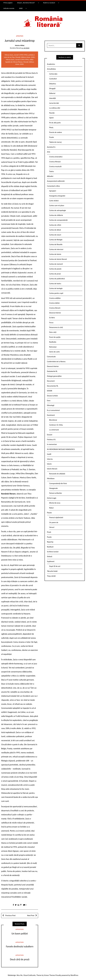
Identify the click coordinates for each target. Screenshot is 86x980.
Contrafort (53, 79)
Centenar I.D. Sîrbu (56, 425)
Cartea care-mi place (57, 205)
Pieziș (51, 127)
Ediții (21, 8)
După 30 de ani (55, 566)
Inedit (49, 454)
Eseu (49, 401)
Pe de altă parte (55, 123)
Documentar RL (53, 386)
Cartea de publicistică (57, 279)
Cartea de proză (55, 274)
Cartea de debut (55, 230)
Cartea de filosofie (56, 244)
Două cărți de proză (20, 959)
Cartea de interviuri (56, 249)
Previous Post (10, 915)
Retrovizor (53, 347)
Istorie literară (52, 469)
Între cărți (53, 332)
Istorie (49, 464)
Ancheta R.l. (51, 147)
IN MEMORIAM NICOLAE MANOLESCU (61, 449)
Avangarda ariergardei (57, 196)
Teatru (52, 171)
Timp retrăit (51, 576)
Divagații (52, 88)
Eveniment (51, 415)
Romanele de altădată (57, 474)
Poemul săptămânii (56, 517)
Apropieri (20, 36)
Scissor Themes (50, 975)
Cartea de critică (55, 225)
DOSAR (50, 391)
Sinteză (50, 556)
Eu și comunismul (53, 410)
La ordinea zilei (55, 108)
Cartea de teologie (56, 288)
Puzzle (52, 137)
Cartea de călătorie (56, 215)
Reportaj (50, 542)
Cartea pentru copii (56, 293)
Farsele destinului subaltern (20, 946)
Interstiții (52, 98)
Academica (51, 64)
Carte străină (54, 201)
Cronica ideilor (55, 303)
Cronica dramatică (56, 157)
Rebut (51, 508)
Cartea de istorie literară (58, 259)
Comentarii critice (53, 186)
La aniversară (54, 430)
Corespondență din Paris (58, 483)
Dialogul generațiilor (54, 376)
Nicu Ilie (20, 975)
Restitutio (53, 342)
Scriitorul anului (53, 552)
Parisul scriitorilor (56, 493)
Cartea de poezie (55, 269)
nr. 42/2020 (25, 48)
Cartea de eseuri (55, 235)
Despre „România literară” (26, 3)
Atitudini (50, 176)
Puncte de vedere (56, 132)
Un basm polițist (20, 934)
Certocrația (53, 74)
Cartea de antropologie (58, 210)
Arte (49, 152)
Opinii (51, 118)
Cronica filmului (55, 162)
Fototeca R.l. (52, 439)
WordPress (74, 975)
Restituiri (50, 547)
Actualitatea (51, 69)
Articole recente (9, 8)
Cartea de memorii (56, 264)
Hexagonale (53, 488)
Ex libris (52, 318)
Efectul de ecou (55, 503)
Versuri (52, 527)
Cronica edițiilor (55, 298)
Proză (49, 532)
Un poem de (54, 522)
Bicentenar (53, 420)
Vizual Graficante (29, 975)
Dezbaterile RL (52, 371)
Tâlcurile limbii (52, 571)
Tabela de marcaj (55, 142)
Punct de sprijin (55, 337)
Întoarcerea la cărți (56, 327)
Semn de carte (54, 352)
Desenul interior (55, 313)
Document (51, 381)
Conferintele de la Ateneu (56, 362)
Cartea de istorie (55, 254)
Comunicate (51, 357)
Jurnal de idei (54, 103)
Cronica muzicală (55, 166)
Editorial (52, 93)
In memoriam (52, 444)
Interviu (50, 459)
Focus (51, 323)
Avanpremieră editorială (56, 181)
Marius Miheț (20, 45)
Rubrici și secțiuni (49, 3)
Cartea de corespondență (58, 220)
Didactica (53, 84)
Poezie (49, 513)
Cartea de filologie (56, 240)
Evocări (50, 435)
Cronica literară (55, 308)
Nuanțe (52, 113)
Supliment (51, 561)
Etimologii (51, 405)
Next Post (31, 915)
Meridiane (51, 478)
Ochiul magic (52, 498)
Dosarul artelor (52, 396)
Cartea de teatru (55, 284)
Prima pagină (8, 3)
